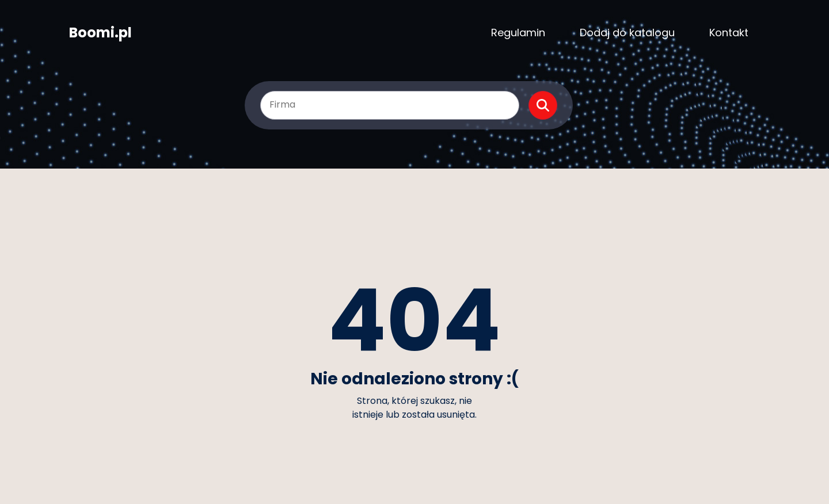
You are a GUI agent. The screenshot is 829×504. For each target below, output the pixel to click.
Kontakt (729, 33)
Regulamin (518, 33)
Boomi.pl (100, 33)
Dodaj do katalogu (627, 33)
